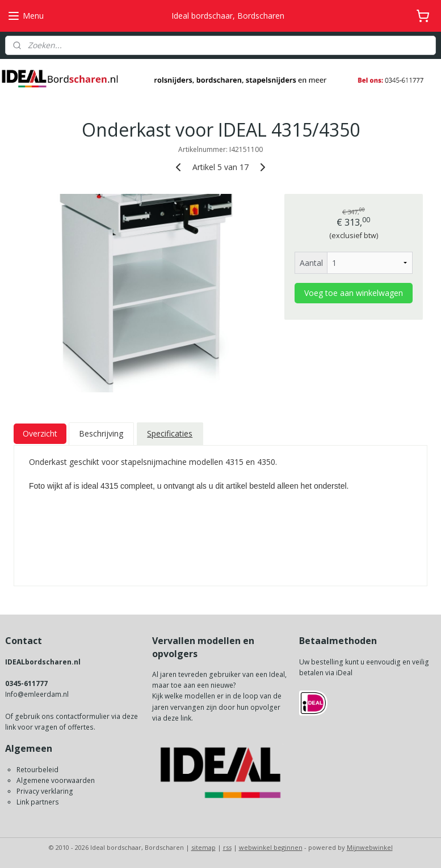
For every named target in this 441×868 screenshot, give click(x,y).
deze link (177, 718)
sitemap (203, 847)
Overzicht (40, 433)
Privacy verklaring (45, 791)
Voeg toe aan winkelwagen (354, 292)
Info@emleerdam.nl (37, 694)
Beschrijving (101, 433)
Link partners (38, 802)
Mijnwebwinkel (370, 847)
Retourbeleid (37, 770)
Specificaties (170, 433)
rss (227, 847)
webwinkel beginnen (271, 847)
